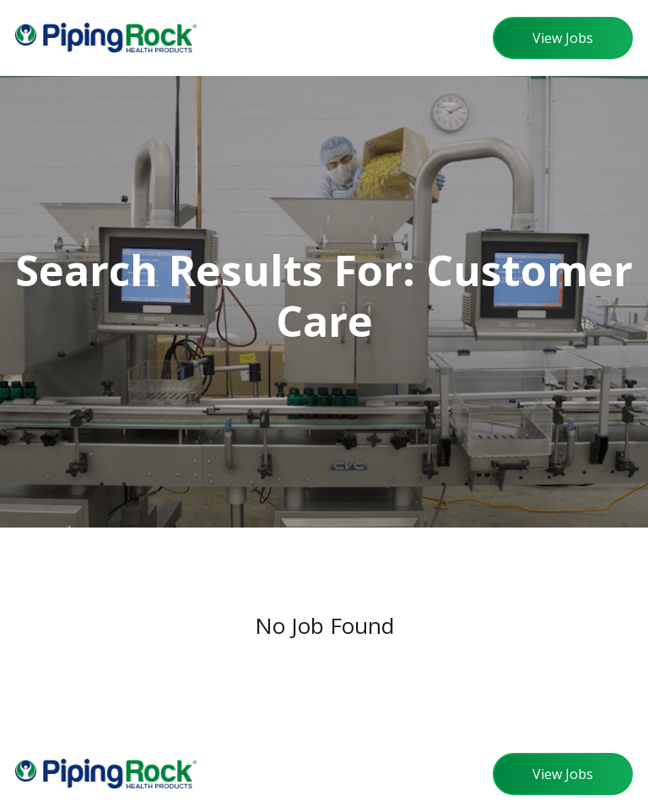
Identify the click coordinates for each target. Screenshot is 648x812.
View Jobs (563, 38)
